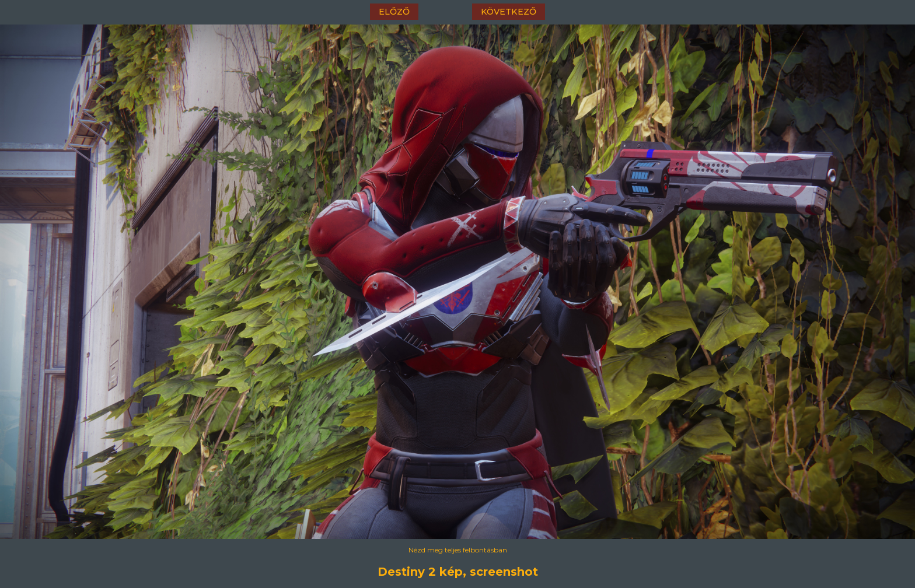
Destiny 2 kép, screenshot (458, 572)
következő (509, 12)
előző (394, 12)
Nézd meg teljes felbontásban (458, 550)
